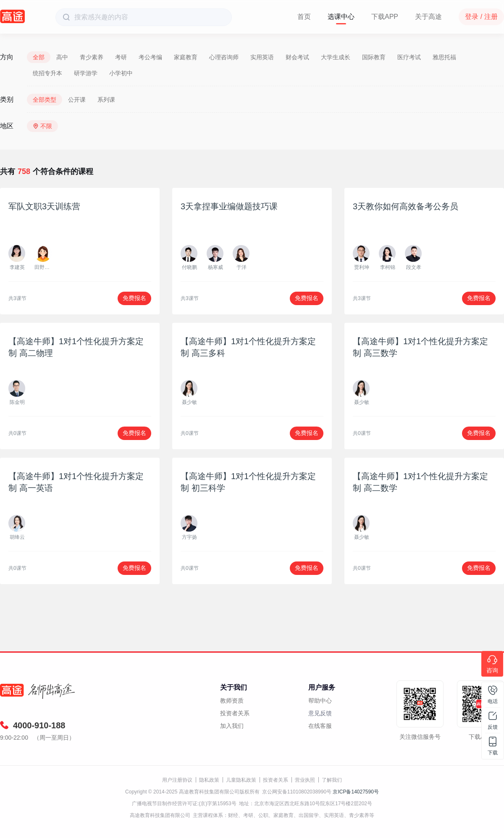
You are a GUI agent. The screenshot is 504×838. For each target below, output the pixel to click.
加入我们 (232, 726)
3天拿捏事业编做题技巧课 (229, 206)
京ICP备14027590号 (356, 792)
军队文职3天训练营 (44, 206)
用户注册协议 (177, 780)
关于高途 (428, 17)
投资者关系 (235, 713)
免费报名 (134, 298)
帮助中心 (320, 701)
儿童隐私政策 (241, 780)
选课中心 (341, 17)
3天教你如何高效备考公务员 (406, 206)
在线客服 (320, 726)
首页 (304, 17)
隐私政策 (209, 780)
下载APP (385, 17)
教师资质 (232, 701)
